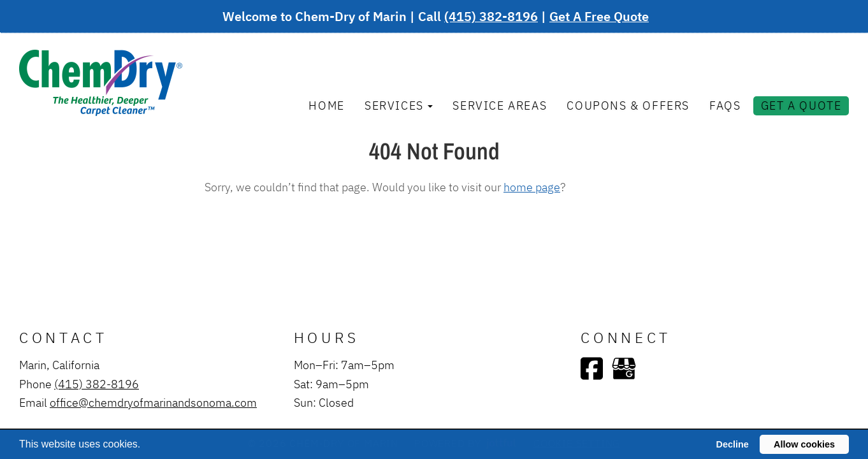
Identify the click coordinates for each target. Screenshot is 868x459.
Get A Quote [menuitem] (801, 105)
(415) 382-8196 (491, 16)
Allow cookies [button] (804, 444)
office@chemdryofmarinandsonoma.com (153, 402)
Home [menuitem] (326, 105)
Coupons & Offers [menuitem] (628, 105)
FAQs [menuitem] (725, 105)
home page (532, 187)
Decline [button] (733, 444)
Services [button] (399, 105)
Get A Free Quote (599, 16)
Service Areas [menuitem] (500, 105)
